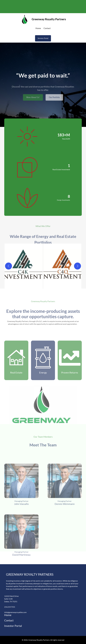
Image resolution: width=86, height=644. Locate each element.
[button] (24, 266)
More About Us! (33, 101)
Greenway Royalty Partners (49, 19)
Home (8, 615)
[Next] (77, 266)
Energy (43, 395)
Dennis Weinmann (65, 528)
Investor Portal (43, 38)
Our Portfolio (54, 101)
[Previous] (9, 266)
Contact (9, 620)
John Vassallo (21, 528)
